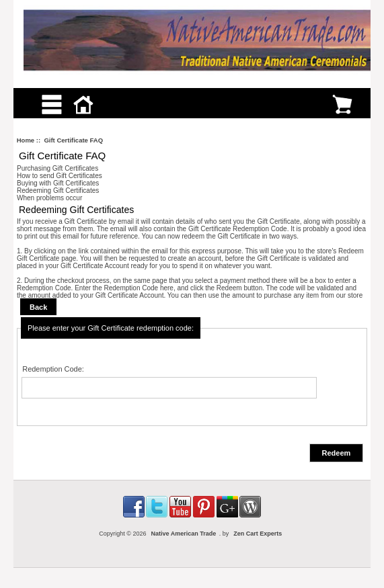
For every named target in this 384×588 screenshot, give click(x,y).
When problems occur (49, 198)
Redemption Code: (53, 369)
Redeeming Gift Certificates (58, 191)
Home (26, 140)
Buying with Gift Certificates (58, 183)
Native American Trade (183, 534)
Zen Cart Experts (258, 534)
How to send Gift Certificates (60, 176)
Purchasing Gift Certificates (57, 168)
